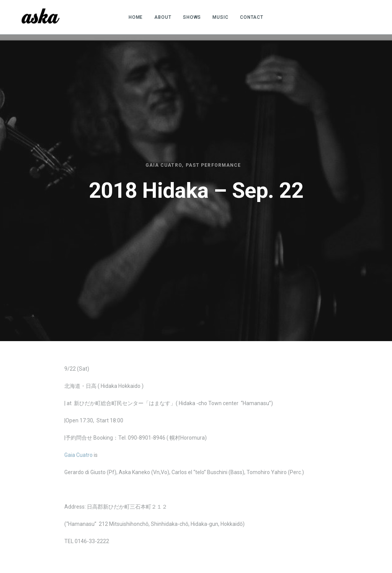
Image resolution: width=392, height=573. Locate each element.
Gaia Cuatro (164, 165)
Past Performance (213, 165)
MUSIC (220, 17)
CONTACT (252, 17)
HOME (136, 17)
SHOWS (192, 17)
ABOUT (163, 17)
